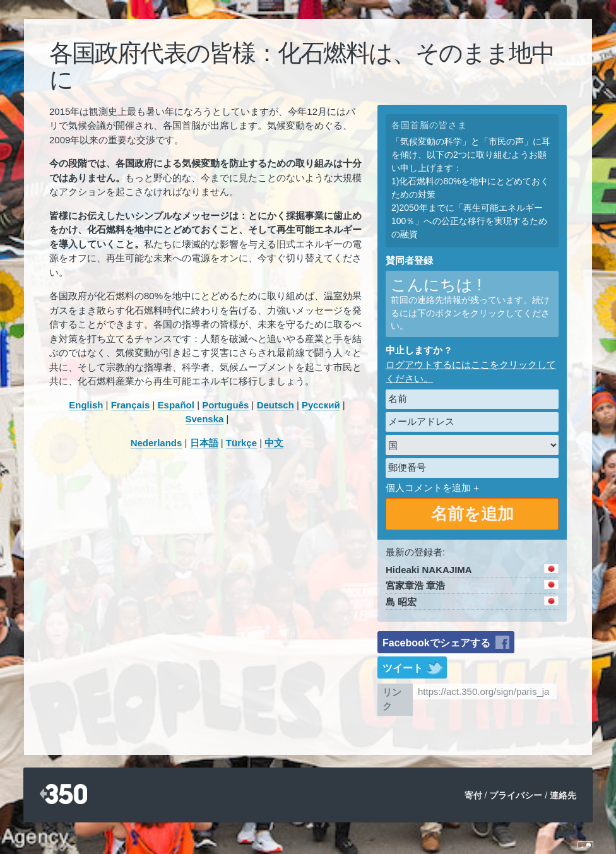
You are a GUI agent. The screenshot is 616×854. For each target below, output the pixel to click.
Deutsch (275, 405)
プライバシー (516, 795)
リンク (392, 699)
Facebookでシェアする (436, 643)
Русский (321, 405)
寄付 (473, 795)
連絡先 (563, 795)
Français (131, 405)
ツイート (403, 668)
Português (225, 405)
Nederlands (157, 443)
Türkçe (241, 443)
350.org (63, 795)
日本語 (204, 443)
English (86, 405)
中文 (274, 443)
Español (176, 405)
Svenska (205, 419)
